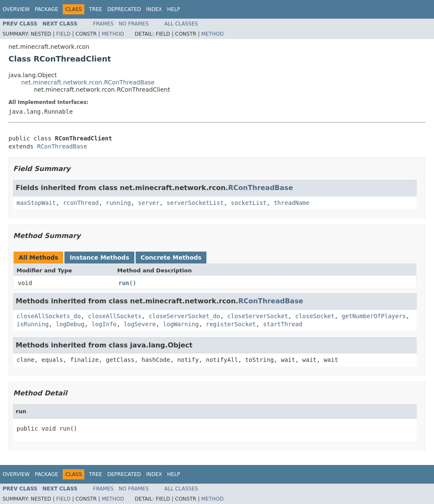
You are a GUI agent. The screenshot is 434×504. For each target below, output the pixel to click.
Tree (96, 9)
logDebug (70, 324)
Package (46, 9)
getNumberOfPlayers (374, 316)
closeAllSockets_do (49, 316)
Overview (16, 9)
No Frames (134, 24)
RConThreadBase (62, 146)
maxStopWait (36, 203)
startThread (283, 324)
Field (63, 34)
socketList (249, 203)
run (124, 283)
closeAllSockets (115, 316)
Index (154, 9)
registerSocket (231, 324)
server (149, 203)
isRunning (33, 324)
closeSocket (315, 316)
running (118, 203)
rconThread (81, 203)
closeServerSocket (257, 316)
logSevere (140, 324)
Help (174, 9)
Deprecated (124, 9)
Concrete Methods (171, 258)
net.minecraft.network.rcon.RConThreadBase (88, 82)
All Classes (181, 24)
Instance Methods (99, 258)
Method (113, 34)
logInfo (104, 324)
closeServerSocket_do (185, 316)
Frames (104, 24)
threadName (292, 203)
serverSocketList (195, 203)
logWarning (181, 324)
